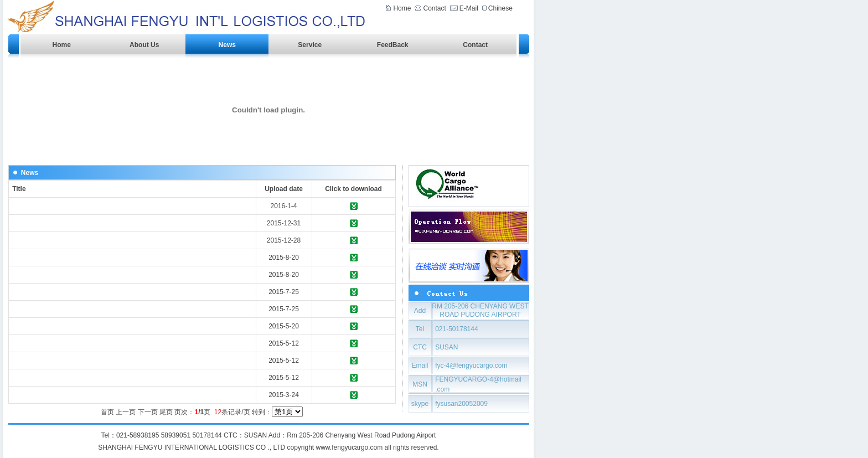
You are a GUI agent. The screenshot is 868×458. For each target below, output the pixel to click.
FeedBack (393, 45)
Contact (434, 8)
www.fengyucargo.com (350, 447)
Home (402, 8)
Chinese (500, 8)
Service (310, 45)
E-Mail (469, 8)
